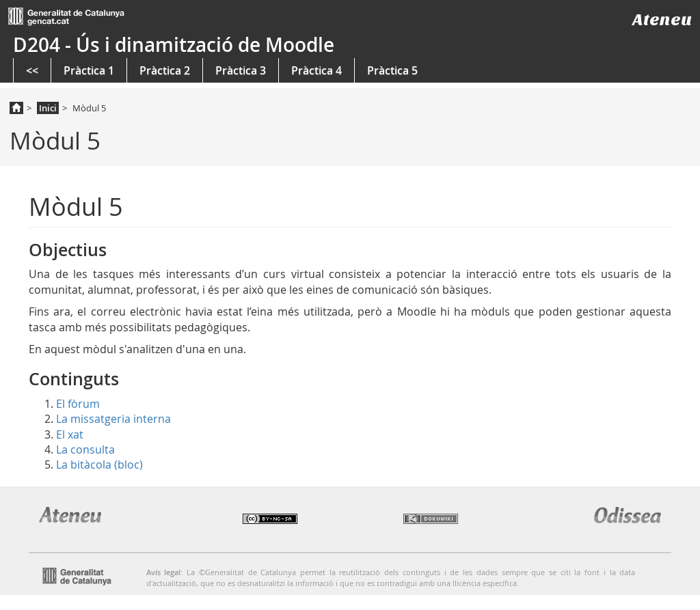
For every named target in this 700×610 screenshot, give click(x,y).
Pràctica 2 (165, 70)
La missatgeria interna (113, 419)
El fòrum (78, 404)
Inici (48, 108)
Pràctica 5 (392, 70)
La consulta (85, 449)
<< (32, 70)
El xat (70, 434)
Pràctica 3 (241, 70)
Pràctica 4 (317, 70)
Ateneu (662, 19)
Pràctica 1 (89, 70)
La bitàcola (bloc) (99, 465)
